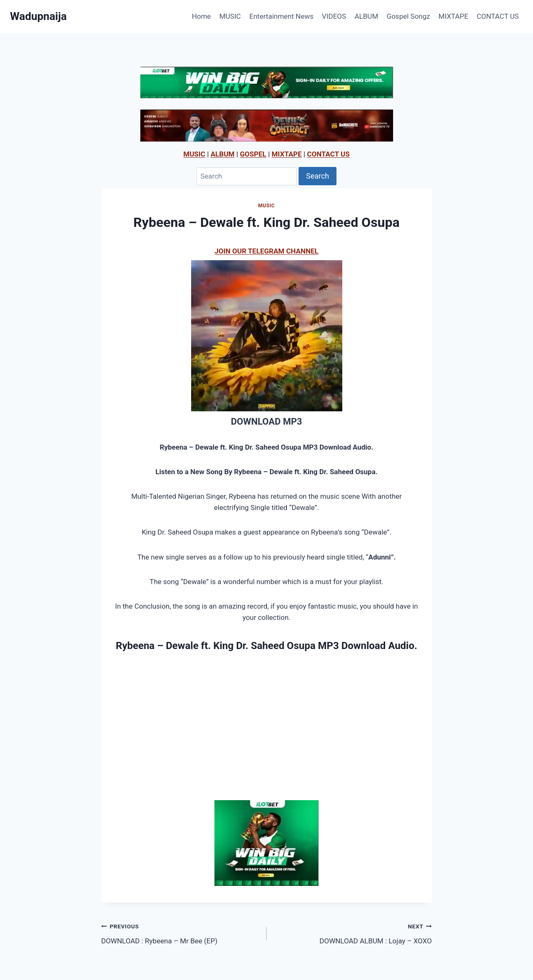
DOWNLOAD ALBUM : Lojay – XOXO (353, 933)
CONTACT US (498, 16)
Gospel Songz (408, 16)
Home (202, 16)
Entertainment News (281, 16)
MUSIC (230, 16)
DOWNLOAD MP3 (266, 422)
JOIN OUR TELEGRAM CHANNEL (266, 251)
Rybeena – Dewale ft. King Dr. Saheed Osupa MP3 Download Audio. (266, 646)
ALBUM (367, 16)
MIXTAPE (453, 16)
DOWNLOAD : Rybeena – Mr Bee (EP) (180, 933)
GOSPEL (253, 154)
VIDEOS (334, 16)
